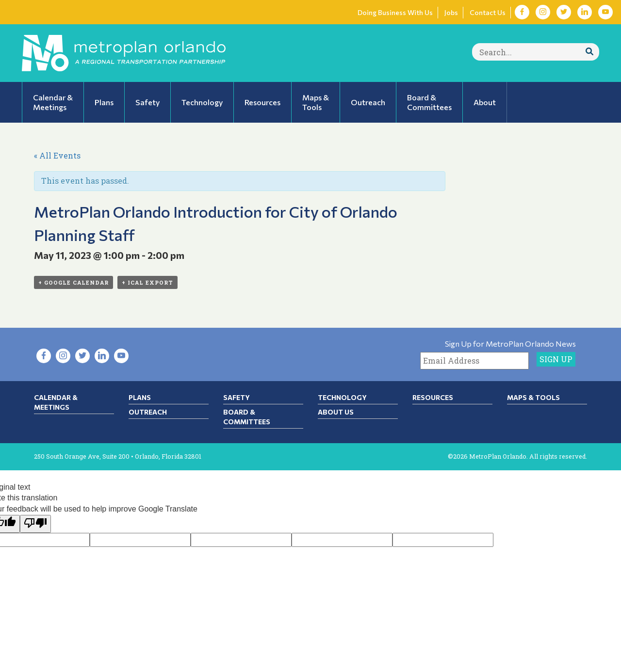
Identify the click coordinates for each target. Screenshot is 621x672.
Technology (342, 397)
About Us (336, 412)
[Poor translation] (35, 524)
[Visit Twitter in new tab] (564, 12)
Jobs (451, 12)
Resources (433, 397)
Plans (140, 397)
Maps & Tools (533, 397)
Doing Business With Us (395, 12)
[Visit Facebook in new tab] (522, 12)
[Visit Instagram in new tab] (543, 12)
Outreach (148, 412)
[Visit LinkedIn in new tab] (585, 12)
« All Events (57, 155)
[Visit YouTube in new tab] (605, 12)
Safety (237, 397)
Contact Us (488, 12)
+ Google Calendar (74, 282)
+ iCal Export (147, 282)
